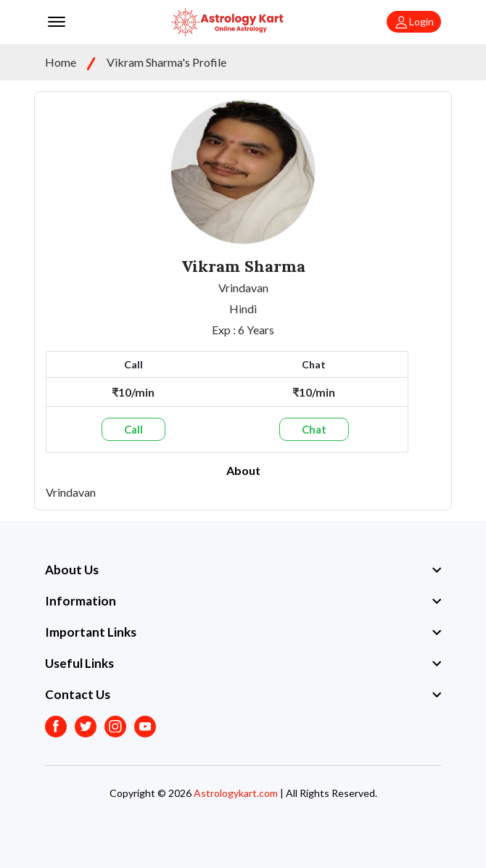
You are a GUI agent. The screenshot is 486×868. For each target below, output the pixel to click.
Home (61, 62)
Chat (314, 429)
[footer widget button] (243, 570)
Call (133, 429)
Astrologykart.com (236, 793)
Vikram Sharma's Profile (166, 62)
